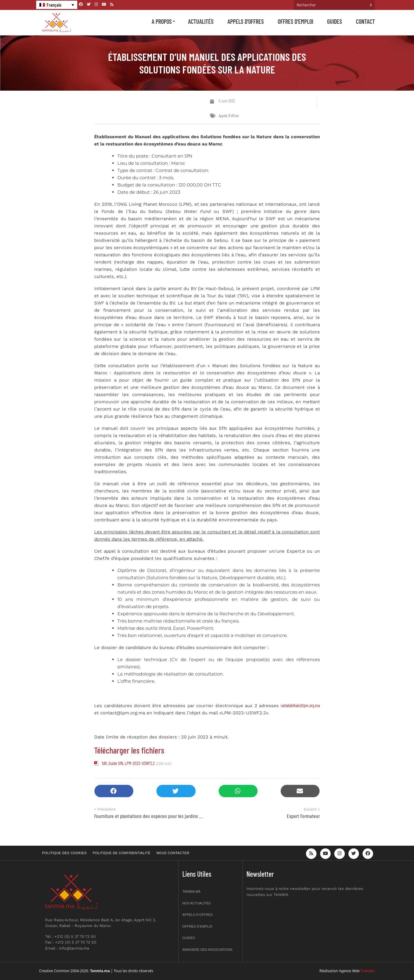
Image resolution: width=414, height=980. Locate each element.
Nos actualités (196, 903)
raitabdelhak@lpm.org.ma (300, 705)
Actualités (201, 21)
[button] (114, 791)
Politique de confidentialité (122, 853)
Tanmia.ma (191, 891)
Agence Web (349, 971)
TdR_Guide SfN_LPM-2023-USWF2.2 (128, 763)
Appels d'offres (229, 116)
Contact (365, 21)
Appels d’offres (246, 21)
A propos (162, 21)
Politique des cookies (64, 853)
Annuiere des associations (207, 950)
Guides (335, 21)
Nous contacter (173, 853)
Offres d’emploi (295, 21)
